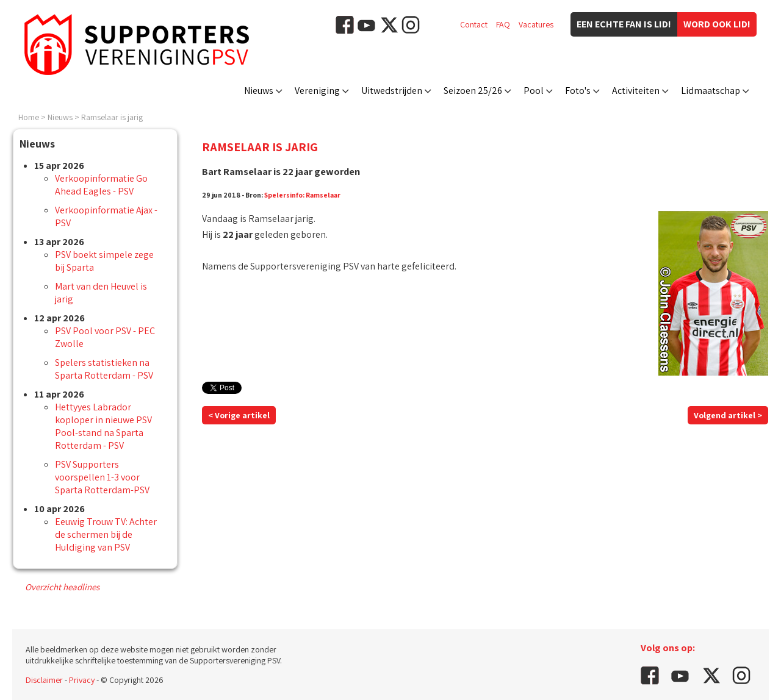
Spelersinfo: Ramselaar (302, 195)
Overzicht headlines (62, 587)
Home (29, 117)
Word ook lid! (717, 24)
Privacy (82, 680)
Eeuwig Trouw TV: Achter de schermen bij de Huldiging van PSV (106, 534)
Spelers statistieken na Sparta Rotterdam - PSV (104, 369)
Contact (474, 24)
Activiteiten (636, 91)
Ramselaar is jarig (112, 117)
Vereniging (317, 91)
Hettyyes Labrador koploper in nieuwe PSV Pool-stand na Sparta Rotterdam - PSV (103, 426)
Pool (534, 91)
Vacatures (536, 24)
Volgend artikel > (728, 415)
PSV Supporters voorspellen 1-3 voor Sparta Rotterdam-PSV (102, 477)
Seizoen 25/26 (473, 91)
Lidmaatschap (711, 91)
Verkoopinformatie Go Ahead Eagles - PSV (101, 185)
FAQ (503, 24)
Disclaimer (44, 680)
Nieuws (259, 91)
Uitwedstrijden (392, 91)
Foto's (578, 91)
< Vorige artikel (239, 415)
